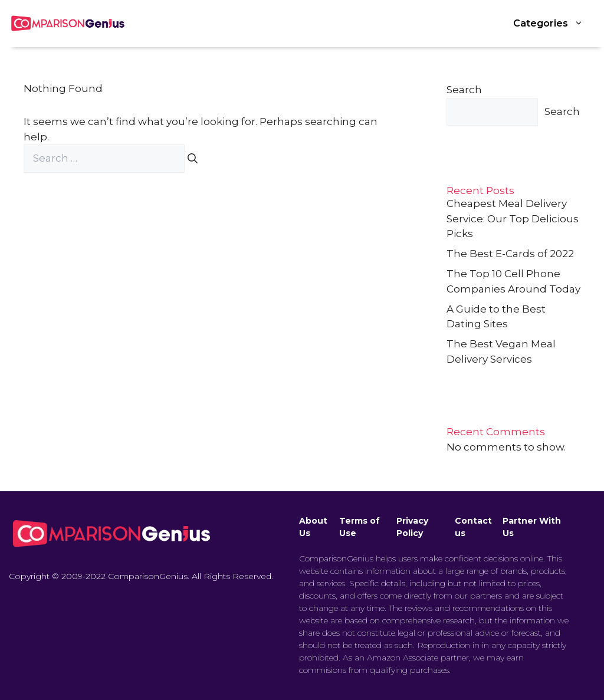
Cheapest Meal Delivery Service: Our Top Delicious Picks (513, 218)
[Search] (193, 159)
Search (464, 90)
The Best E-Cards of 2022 (510, 254)
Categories (554, 24)
